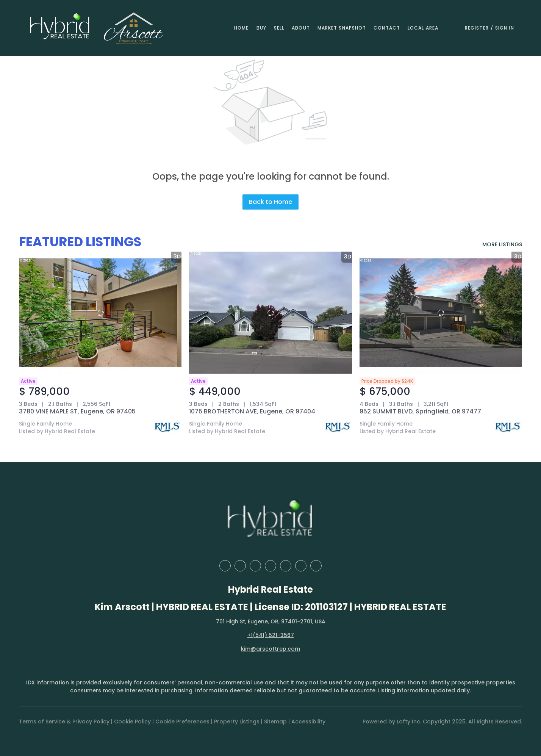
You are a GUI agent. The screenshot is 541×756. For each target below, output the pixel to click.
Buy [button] (261, 28)
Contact (387, 28)
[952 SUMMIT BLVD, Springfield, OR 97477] (441, 313)
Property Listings (237, 722)
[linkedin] (240, 566)
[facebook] (225, 566)
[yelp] (270, 566)
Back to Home (270, 202)
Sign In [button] (505, 28)
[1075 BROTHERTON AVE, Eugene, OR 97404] (270, 313)
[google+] (316, 566)
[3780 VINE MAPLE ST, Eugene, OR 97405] (100, 313)
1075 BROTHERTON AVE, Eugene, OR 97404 (252, 411)
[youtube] (301, 566)
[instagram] (286, 566)
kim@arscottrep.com (270, 649)
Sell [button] (279, 28)
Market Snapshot (342, 28)
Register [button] (477, 28)
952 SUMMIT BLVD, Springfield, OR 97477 (420, 411)
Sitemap (275, 722)
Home (241, 28)
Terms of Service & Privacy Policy (64, 722)
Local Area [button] (423, 28)
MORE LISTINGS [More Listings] (502, 244)
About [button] (301, 28)
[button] (60, 28)
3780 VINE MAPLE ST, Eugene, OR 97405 (77, 411)
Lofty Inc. (409, 722)
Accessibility (308, 722)
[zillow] (255, 566)
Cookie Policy (132, 722)
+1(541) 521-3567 (271, 635)
